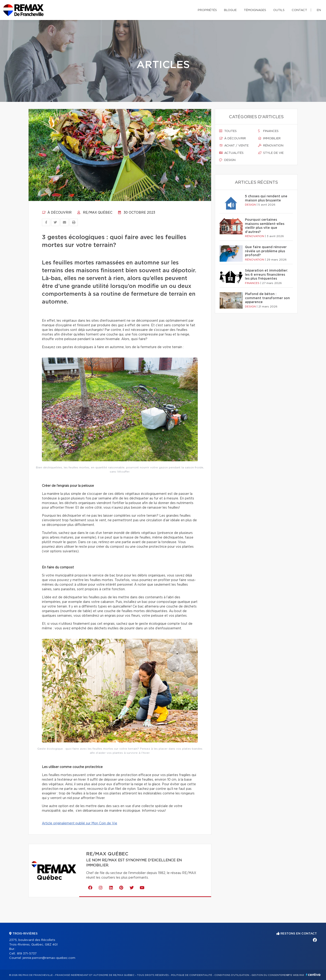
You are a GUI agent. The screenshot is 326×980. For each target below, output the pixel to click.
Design (227, 160)
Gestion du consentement (270, 975)
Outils (279, 10)
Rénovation (271, 146)
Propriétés (207, 10)
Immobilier (269, 138)
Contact (299, 10)
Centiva (313, 975)
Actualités (231, 153)
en (319, 10)
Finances (268, 131)
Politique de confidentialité (192, 975)
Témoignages (255, 10)
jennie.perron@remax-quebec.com (49, 958)
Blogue (230, 10)
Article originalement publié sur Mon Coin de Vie (80, 823)
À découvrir (57, 213)
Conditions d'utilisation (232, 975)
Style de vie (271, 153)
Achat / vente (234, 146)
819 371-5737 (27, 954)
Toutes (228, 131)
